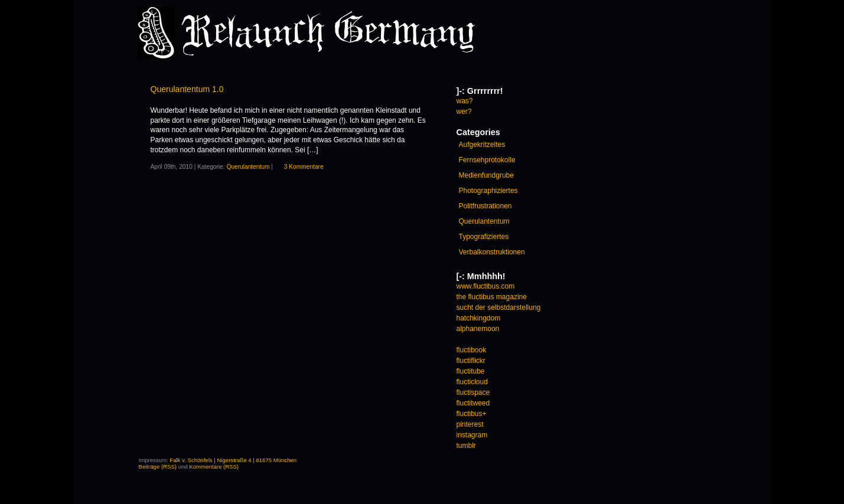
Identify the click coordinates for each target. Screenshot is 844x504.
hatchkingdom (479, 318)
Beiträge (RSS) (158, 467)
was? (465, 101)
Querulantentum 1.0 (187, 89)
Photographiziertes (488, 191)
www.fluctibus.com (486, 286)
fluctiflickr (471, 361)
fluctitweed (473, 403)
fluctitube (471, 371)
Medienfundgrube (486, 175)
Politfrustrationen (485, 206)
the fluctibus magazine (492, 297)
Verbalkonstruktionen (492, 252)
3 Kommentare (304, 167)
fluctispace (473, 392)
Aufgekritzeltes (482, 145)
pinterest (470, 424)
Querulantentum (248, 167)
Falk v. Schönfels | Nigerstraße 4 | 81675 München (233, 460)
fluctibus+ (472, 414)
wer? (464, 112)
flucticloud (472, 382)
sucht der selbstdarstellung (499, 307)
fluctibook (472, 350)
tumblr (466, 446)
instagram (472, 435)
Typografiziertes (484, 237)
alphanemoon (478, 329)
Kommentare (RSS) (214, 467)
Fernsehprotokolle (487, 160)
